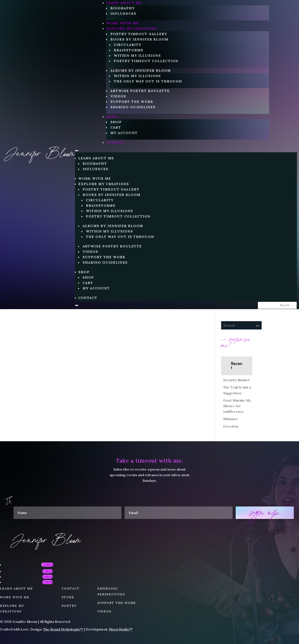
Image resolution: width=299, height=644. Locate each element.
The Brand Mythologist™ (63, 629)
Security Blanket (236, 380)
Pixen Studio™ (121, 629)
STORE (68, 597)
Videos (118, 96)
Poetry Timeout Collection (146, 61)
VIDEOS (104, 611)
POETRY (69, 606)
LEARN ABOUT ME (124, 3)
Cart (116, 127)
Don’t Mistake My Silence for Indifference (237, 406)
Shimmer (231, 419)
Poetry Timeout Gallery (139, 34)
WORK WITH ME (122, 23)
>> (257, 326)
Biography (123, 8)
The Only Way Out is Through (148, 81)
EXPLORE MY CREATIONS (131, 28)
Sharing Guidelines (133, 107)
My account (124, 133)
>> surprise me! (236, 342)
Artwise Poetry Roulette (140, 91)
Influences (123, 14)
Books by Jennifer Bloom (139, 39)
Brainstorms (129, 50)
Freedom (231, 426)
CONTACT (116, 142)
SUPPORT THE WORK (117, 603)
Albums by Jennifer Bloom (141, 70)
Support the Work (132, 102)
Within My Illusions (137, 55)
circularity (128, 45)
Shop (112, 117)
